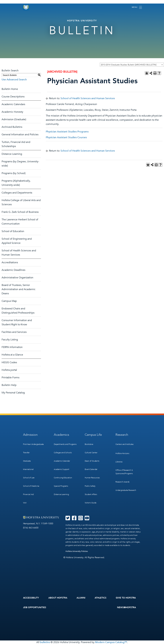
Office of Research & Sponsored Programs (124, 472)
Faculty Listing (10, 340)
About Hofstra (58, 598)
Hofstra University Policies (77, 551)
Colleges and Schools (63, 453)
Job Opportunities (35, 607)
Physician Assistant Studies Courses (66, 137)
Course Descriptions (13, 97)
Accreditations (10, 262)
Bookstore (89, 444)
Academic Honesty (12, 112)
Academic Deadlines (13, 270)
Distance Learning (12, 154)
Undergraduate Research (126, 490)
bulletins (45, 642)
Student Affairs (91, 494)
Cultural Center (91, 453)
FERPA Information (12, 347)
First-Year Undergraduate (33, 444)
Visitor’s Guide (91, 503)
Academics (61, 435)
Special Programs (61, 486)
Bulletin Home (10, 89)
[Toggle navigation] (137, 7)
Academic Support (61, 469)
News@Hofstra (127, 607)
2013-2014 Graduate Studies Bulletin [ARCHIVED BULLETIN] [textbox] (129, 65)
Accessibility (31, 598)
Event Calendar (91, 469)
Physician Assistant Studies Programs (67, 132)
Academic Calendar (62, 461)
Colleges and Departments (17, 193)
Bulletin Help (9, 385)
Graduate (27, 461)
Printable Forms (10, 378)
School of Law (29, 478)
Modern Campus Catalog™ (111, 642)
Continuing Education (63, 478)
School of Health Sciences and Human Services (88, 98)
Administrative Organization (17, 278)
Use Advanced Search (14, 80)
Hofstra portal (9, 370)
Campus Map (9, 301)
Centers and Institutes (125, 444)
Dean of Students (92, 461)
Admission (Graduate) (14, 119)
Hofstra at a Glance (12, 355)
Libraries (119, 462)
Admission (30, 435)
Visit (25, 503)
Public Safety (90, 486)
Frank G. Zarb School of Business (20, 212)
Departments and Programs (65, 444)
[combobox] (132, 65)
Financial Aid (28, 494)
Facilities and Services (14, 332)
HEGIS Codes (9, 362)
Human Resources (92, 478)
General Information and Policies (20, 135)
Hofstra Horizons (122, 453)
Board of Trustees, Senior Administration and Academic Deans (18, 289)
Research (122, 435)
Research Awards (122, 482)
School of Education (13, 231)
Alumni (81, 598)
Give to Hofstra (126, 598)
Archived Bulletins (12, 127)
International (28, 469)
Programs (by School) (14, 173)
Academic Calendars (13, 104)
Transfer (26, 453)
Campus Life (93, 435)
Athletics (100, 598)
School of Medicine (31, 486)
